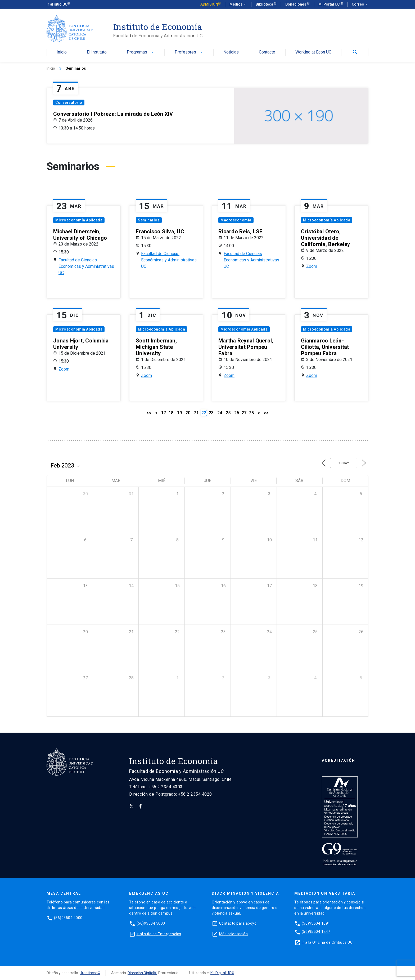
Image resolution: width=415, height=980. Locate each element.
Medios (238, 5)
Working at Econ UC (313, 52)
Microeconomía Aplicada (79, 220)
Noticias (231, 52)
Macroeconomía (236, 220)
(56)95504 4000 (68, 917)
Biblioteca (265, 4)
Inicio (62, 52)
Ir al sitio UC (57, 4)
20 (188, 413)
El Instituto (97, 52)
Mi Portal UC (329, 4)
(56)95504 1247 (316, 932)
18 (171, 413)
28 (251, 413)
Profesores (189, 52)
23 (211, 413)
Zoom (312, 266)
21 (196, 413)
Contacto (267, 52)
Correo (360, 5)
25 (228, 413)
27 (244, 413)
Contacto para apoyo (238, 923)
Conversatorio (69, 103)
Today (344, 463)
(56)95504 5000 (151, 923)
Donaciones (296, 4)
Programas (141, 52)
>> (266, 413)
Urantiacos (89, 973)
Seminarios (149, 220)
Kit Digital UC (221, 973)
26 (237, 413)
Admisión (209, 4)
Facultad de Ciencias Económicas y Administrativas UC (86, 266)
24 (220, 413)
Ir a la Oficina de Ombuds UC (327, 942)
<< (149, 413)
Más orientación (234, 934)
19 (179, 413)
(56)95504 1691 (316, 923)
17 (164, 413)
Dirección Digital (141, 973)
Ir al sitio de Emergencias (159, 934)
